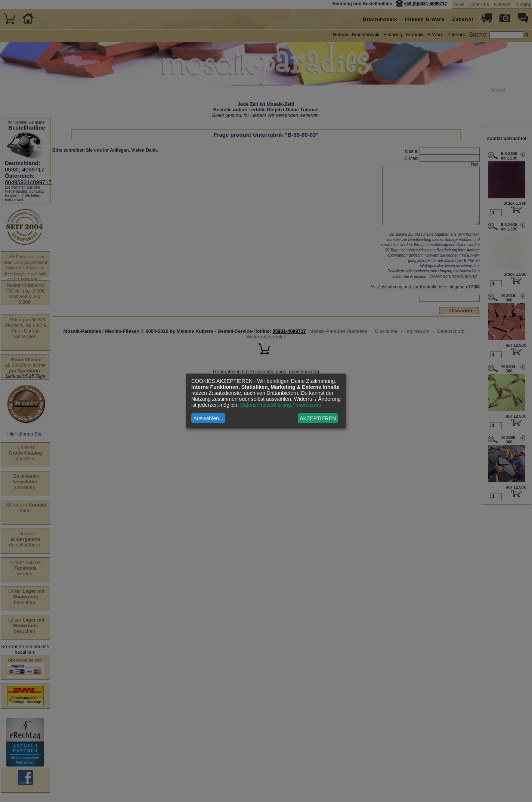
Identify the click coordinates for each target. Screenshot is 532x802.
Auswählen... (208, 418)
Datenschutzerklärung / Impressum (281, 405)
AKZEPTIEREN (318, 418)
